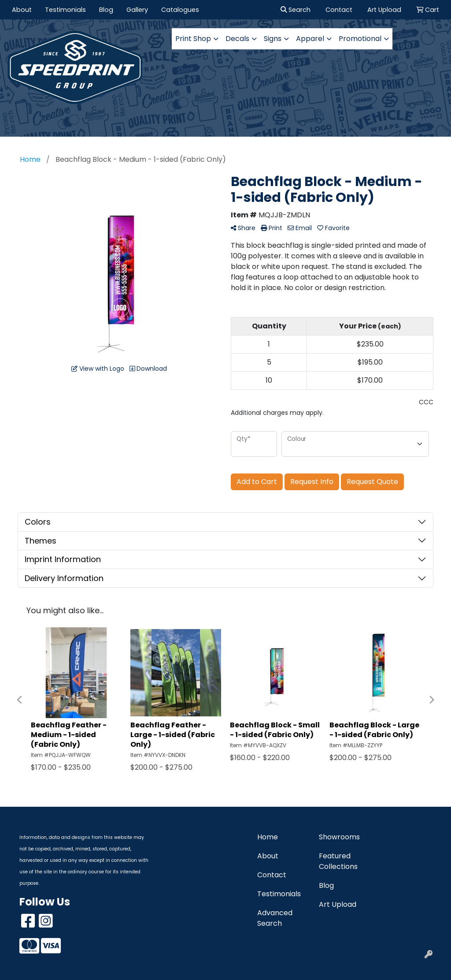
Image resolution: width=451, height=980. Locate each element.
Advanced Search (275, 918)
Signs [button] (273, 39)
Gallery (137, 10)
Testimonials (65, 10)
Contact (272, 875)
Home (268, 837)
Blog (106, 10)
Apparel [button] (310, 39)
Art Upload (338, 904)
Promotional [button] (360, 39)
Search (296, 10)
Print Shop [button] (193, 39)
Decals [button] (237, 39)
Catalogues (180, 10)
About (22, 10)
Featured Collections (338, 861)
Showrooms (339, 837)
